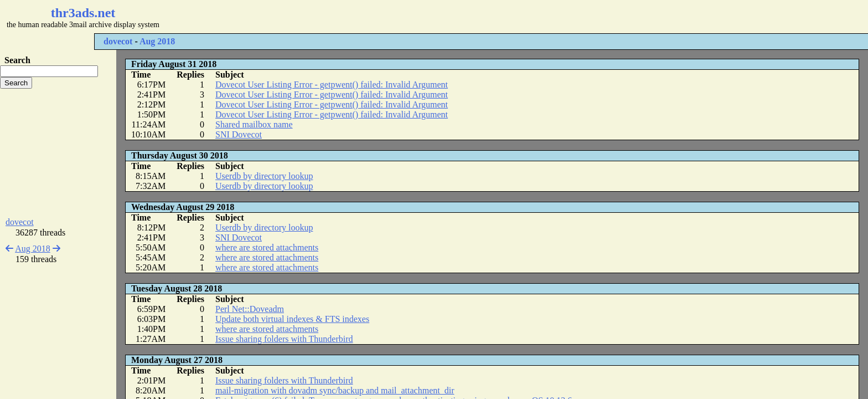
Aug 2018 (157, 41)
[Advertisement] (330, 17)
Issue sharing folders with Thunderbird (284, 339)
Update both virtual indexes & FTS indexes (292, 319)
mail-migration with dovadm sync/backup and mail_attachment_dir (335, 390)
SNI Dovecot (239, 134)
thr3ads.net (83, 13)
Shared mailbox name (254, 124)
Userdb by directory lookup (264, 176)
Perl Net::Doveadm (250, 309)
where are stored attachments (267, 247)
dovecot (118, 41)
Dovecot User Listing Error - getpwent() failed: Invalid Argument (332, 85)
